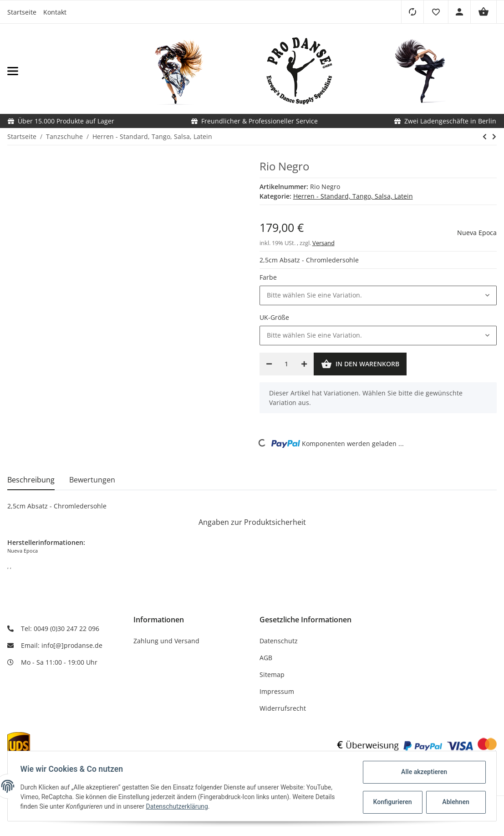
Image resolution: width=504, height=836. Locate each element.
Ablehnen (454, 802)
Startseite (22, 12)
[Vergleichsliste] (412, 12)
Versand (323, 243)
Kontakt (55, 12)
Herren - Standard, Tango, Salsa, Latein (353, 196)
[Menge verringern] (269, 364)
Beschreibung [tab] (31, 480)
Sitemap (272, 674)
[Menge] (287, 364)
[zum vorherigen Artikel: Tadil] (485, 137)
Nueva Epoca (477, 233)
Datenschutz (279, 641)
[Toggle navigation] (81, 71)
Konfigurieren (391, 802)
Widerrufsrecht (283, 708)
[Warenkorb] (484, 12)
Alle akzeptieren (422, 772)
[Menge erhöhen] (304, 364)
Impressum (277, 691)
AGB (266, 658)
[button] (436, 12)
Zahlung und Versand (166, 641)
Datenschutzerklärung (179, 806)
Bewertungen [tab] (92, 480)
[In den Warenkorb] (360, 364)
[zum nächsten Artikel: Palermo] (494, 137)
